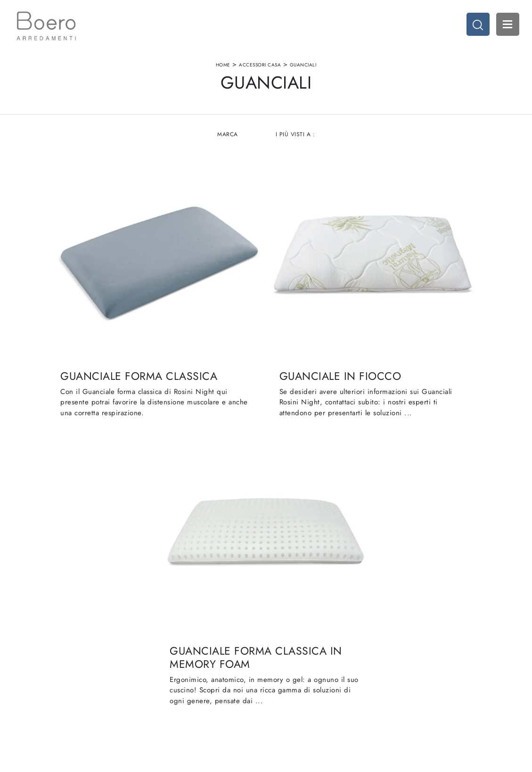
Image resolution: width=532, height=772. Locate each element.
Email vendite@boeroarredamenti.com (90, 686)
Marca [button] (228, 141)
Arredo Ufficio (405, 654)
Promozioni (287, 663)
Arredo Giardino (408, 663)
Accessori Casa (260, 68)
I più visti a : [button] (295, 141)
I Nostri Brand (178, 654)
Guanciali (303, 68)
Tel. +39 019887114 (74, 672)
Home (223, 68)
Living (280, 654)
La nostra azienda (183, 636)
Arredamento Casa (411, 636)
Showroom (173, 645)
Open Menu (506, 26)
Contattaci (172, 672)
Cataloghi (172, 663)
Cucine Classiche (296, 645)
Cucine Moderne (295, 636)
